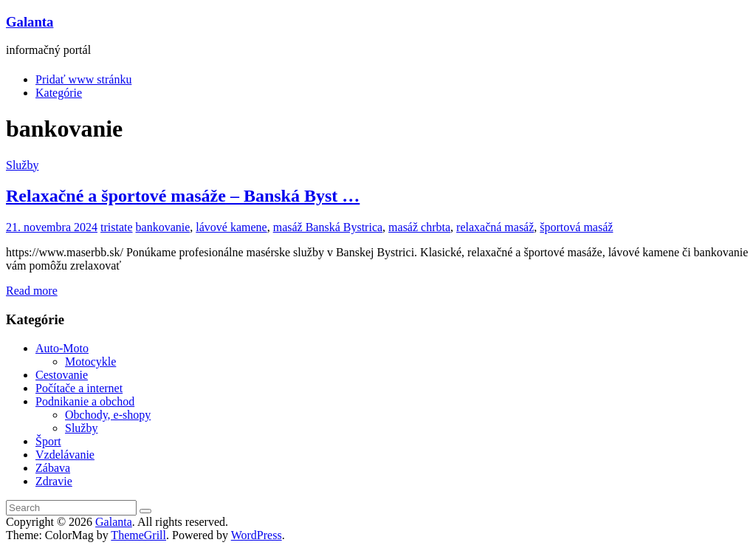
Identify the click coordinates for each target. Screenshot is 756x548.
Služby (22, 165)
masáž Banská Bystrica (328, 227)
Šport (48, 441)
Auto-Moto (62, 348)
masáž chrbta (419, 227)
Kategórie (59, 93)
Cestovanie (62, 375)
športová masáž (576, 227)
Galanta (30, 22)
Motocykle (90, 362)
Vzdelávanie (65, 455)
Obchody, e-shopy (108, 415)
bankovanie (163, 227)
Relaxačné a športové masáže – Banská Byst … (183, 196)
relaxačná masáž (495, 227)
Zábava (53, 468)
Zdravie (54, 481)
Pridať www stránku (83, 79)
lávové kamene (231, 227)
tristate (117, 227)
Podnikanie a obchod (85, 401)
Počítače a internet (79, 388)
